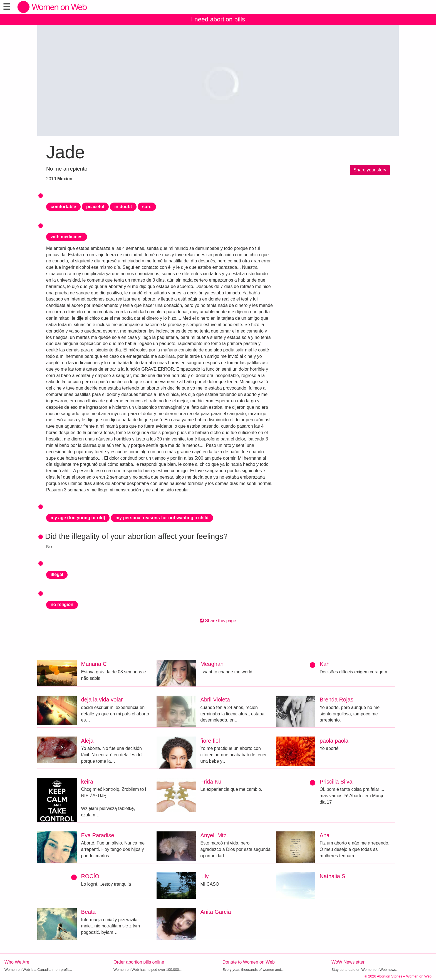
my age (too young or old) (78, 518)
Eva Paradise (98, 835)
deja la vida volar (102, 700)
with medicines (67, 237)
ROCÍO (90, 876)
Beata (88, 912)
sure (147, 207)
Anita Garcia (216, 912)
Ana (325, 835)
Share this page (218, 621)
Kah (325, 664)
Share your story (370, 170)
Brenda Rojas (337, 700)
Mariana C (94, 664)
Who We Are (17, 962)
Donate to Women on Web (249, 962)
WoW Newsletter (348, 962)
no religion (62, 605)
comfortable (63, 207)
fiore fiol (210, 741)
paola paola (334, 741)
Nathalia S (333, 876)
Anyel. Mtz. (214, 835)
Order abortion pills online (139, 962)
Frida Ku (211, 782)
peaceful (95, 207)
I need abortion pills (218, 19)
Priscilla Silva (336, 782)
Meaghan (212, 664)
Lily (205, 876)
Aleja (87, 741)
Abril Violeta (215, 700)
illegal (57, 574)
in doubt (123, 207)
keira (87, 782)
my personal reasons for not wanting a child (162, 518)
